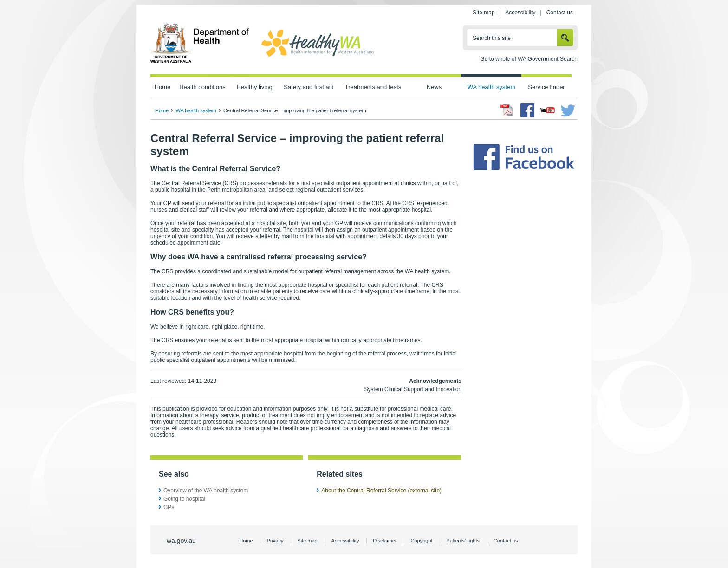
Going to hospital (184, 499)
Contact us (560, 13)
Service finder (546, 87)
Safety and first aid (309, 87)
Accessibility (520, 13)
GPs (169, 507)
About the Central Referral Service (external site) (381, 491)
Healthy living (254, 87)
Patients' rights (463, 541)
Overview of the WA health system (206, 491)
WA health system (491, 87)
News (434, 87)
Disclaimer (385, 541)
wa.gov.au (181, 541)
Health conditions (202, 87)
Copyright (421, 541)
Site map (484, 13)
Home (163, 87)
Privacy (275, 541)
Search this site (492, 38)
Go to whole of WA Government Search (529, 59)
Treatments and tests (373, 87)
